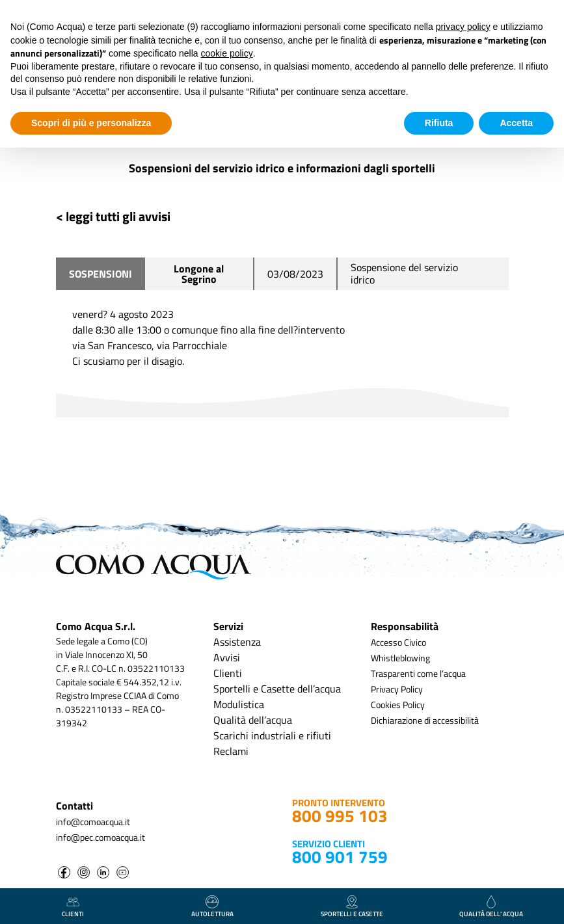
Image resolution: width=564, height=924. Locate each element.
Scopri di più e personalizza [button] (91, 123)
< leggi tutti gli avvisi (113, 216)
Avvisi (227, 657)
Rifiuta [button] (439, 123)
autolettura (212, 907)
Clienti (228, 673)
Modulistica (239, 704)
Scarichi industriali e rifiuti (272, 735)
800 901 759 (340, 857)
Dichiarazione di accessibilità (425, 720)
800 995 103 (340, 816)
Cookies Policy (398, 705)
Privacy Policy (397, 689)
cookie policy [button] (227, 53)
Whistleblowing (400, 658)
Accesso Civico (398, 642)
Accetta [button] (516, 123)
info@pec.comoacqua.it (101, 837)
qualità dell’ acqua (491, 907)
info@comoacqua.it (93, 822)
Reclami (231, 751)
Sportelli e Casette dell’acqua (277, 689)
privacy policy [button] (463, 27)
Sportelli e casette (352, 907)
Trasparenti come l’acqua (418, 673)
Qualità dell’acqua (253, 720)
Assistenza (237, 642)
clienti (73, 907)
